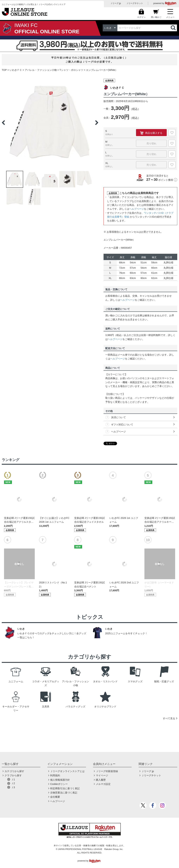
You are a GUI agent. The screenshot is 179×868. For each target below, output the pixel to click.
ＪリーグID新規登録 (107, 771)
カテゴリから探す (14, 771)
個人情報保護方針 (60, 780)
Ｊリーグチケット (135, 3)
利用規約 (55, 775)
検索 (174, 28)
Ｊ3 (13, 787)
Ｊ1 (13, 779)
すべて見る (169, 718)
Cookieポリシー (59, 784)
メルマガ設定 (103, 784)
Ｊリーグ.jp (116, 3)
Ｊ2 (13, 783)
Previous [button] (3, 123)
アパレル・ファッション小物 (41, 70)
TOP (4, 70)
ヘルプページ (137, 209)
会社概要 (55, 797)
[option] (50, 123)
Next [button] (97, 123)
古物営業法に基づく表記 (64, 793)
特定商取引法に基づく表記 (65, 788)
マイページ (102, 775)
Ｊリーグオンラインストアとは (67, 771)
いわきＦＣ (16, 70)
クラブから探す (13, 775)
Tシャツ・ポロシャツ (71, 70)
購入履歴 (101, 780)
